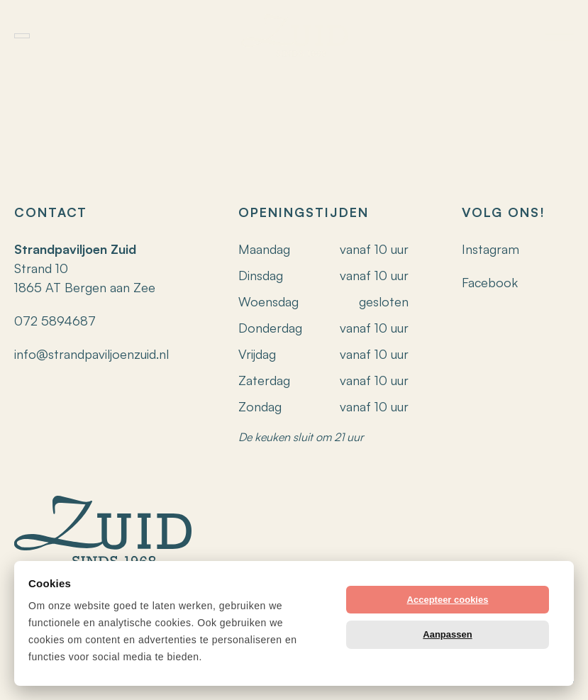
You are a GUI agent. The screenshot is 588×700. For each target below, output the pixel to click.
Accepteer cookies (448, 600)
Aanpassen (447, 634)
